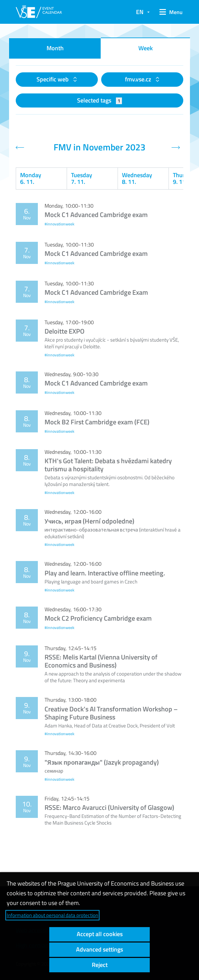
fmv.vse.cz (139, 79)
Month (55, 48)
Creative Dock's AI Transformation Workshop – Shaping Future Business (111, 713)
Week (146, 48)
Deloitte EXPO (64, 331)
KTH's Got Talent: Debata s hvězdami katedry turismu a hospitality (108, 465)
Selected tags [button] (100, 100)
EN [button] (140, 12)
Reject (100, 965)
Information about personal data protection (52, 915)
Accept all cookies (100, 934)
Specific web (53, 79)
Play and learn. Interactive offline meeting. (105, 573)
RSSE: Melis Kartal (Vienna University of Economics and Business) (101, 661)
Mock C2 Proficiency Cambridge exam (98, 618)
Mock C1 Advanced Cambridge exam (96, 215)
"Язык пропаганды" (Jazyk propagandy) (102, 762)
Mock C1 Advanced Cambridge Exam (96, 292)
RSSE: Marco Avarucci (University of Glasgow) (109, 807)
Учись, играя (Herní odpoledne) (89, 521)
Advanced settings (99, 949)
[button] (170, 12)
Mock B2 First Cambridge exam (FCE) (97, 422)
